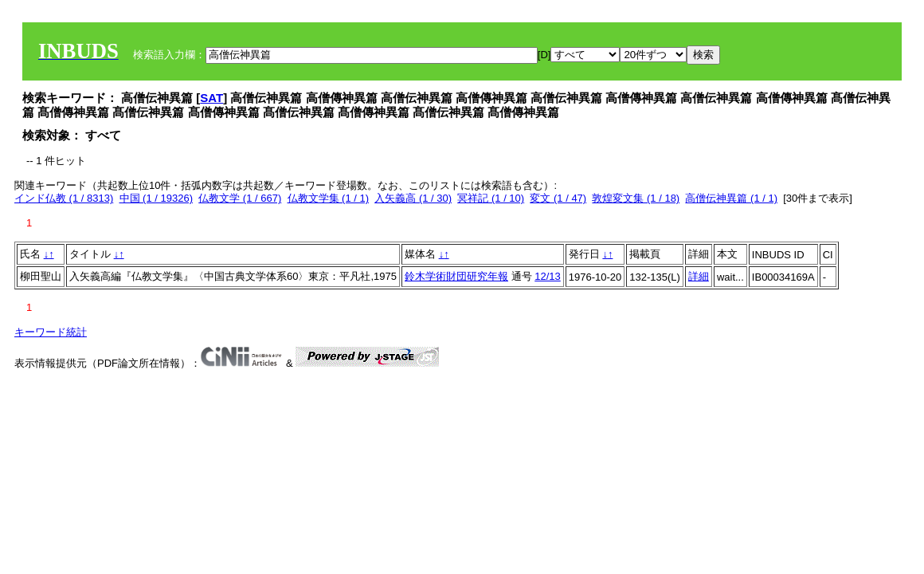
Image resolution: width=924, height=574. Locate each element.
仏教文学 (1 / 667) (240, 198)
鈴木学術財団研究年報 (456, 276)
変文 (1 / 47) (558, 198)
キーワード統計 (51, 332)
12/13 (548, 276)
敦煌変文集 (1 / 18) (636, 198)
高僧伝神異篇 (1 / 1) (731, 198)
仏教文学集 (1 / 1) (329, 198)
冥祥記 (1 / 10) (491, 198)
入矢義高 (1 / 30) (413, 198)
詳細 (699, 276)
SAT (211, 98)
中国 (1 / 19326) (157, 198)
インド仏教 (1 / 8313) (64, 198)
